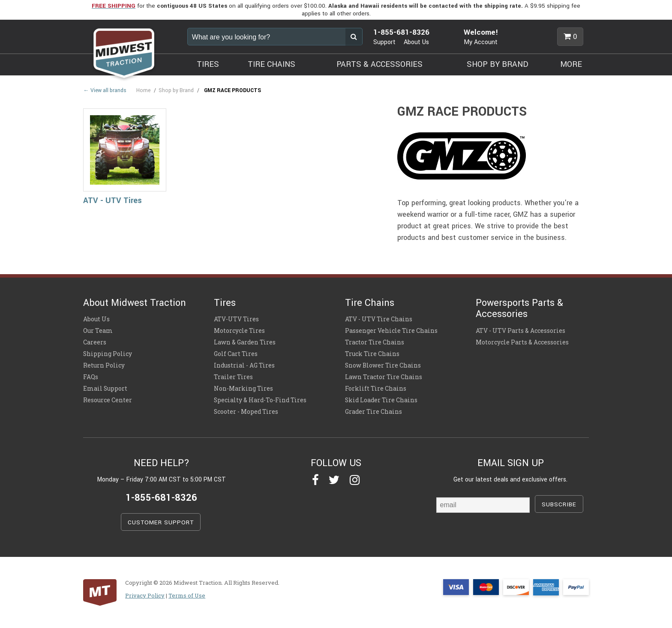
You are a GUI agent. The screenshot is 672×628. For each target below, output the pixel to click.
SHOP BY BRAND (498, 64)
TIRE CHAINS (271, 64)
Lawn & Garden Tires (245, 342)
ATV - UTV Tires (112, 200)
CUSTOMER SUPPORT (161, 522)
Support (384, 42)
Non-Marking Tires (243, 389)
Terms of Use (187, 595)
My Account (481, 42)
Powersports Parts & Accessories (519, 308)
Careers (95, 342)
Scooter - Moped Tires (246, 412)
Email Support (105, 389)
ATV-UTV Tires (236, 319)
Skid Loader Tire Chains (381, 400)
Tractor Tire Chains (375, 342)
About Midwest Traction (135, 303)
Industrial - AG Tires (244, 365)
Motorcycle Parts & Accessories (522, 342)
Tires (225, 303)
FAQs (91, 377)
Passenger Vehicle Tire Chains (391, 331)
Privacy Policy (145, 595)
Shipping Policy (108, 354)
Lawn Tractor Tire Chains (384, 377)
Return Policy (104, 365)
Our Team (98, 331)
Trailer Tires (233, 377)
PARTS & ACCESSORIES (379, 64)
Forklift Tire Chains (376, 389)
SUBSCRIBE (559, 504)
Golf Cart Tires (236, 354)
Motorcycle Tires (239, 331)
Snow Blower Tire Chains (383, 365)
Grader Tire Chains (373, 412)
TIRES (208, 64)
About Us (416, 42)
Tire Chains (370, 303)
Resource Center (108, 400)
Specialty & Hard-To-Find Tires (260, 400)
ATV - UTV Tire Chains (379, 319)
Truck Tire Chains (372, 354)
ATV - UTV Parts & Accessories (520, 331)
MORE (571, 64)
